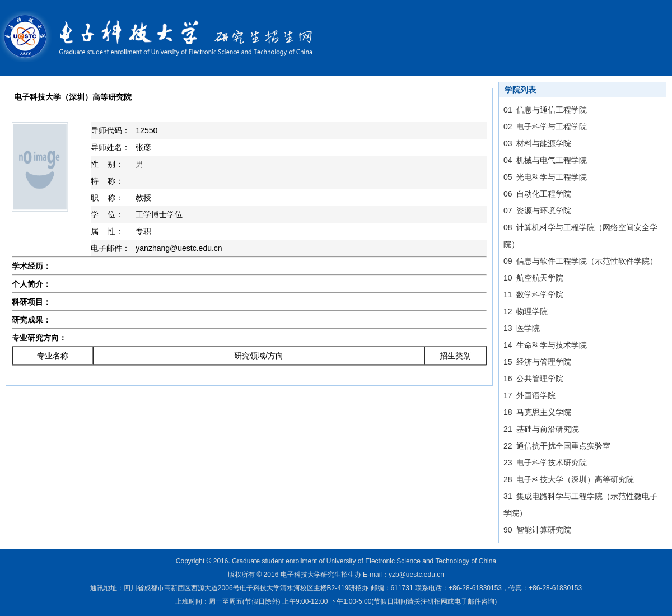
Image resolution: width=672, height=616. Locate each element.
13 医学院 (522, 328)
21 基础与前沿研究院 (541, 429)
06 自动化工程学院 (537, 194)
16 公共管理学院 (533, 379)
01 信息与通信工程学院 (545, 110)
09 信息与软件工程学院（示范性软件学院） (580, 261)
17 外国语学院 (529, 395)
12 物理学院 (526, 311)
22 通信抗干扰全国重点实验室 (557, 446)
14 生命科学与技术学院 (545, 345)
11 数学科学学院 (533, 295)
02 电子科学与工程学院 (545, 127)
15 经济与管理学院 (537, 362)
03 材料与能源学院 (537, 143)
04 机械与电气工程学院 (545, 160)
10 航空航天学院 (533, 278)
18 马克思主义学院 (537, 412)
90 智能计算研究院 (537, 530)
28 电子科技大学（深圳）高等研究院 (569, 479)
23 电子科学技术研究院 (545, 463)
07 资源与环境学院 (537, 211)
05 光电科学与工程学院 (545, 177)
